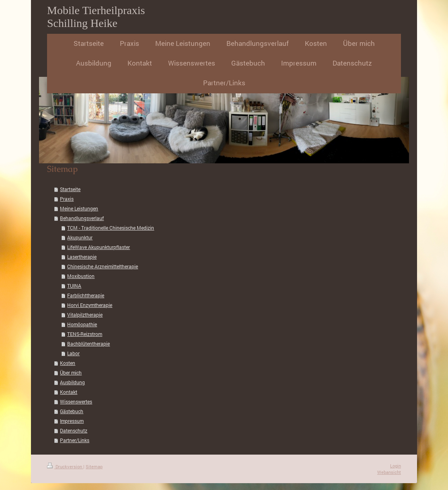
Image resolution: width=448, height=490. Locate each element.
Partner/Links (75, 440)
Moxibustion (81, 276)
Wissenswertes (76, 401)
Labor (73, 353)
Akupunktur (80, 237)
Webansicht (389, 472)
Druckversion (65, 466)
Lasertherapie (82, 257)
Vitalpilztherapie (85, 315)
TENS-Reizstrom (85, 334)
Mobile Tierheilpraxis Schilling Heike (96, 17)
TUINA (74, 286)
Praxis (67, 199)
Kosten (68, 363)
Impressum (72, 421)
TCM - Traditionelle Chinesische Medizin (111, 228)
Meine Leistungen (79, 208)
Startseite (70, 189)
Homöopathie (82, 324)
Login (396, 466)
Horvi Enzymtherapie (90, 305)
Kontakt (69, 392)
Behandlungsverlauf (82, 218)
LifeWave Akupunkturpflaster (99, 247)
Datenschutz (74, 430)
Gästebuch (72, 411)
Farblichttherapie (86, 295)
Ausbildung (72, 382)
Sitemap (94, 466)
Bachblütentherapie (88, 344)
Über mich (71, 373)
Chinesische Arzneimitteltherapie (103, 266)
